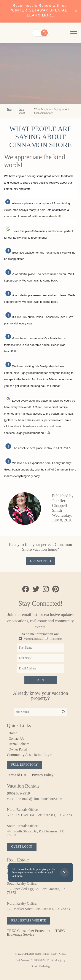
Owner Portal (18, 749)
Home (13, 733)
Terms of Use (17, 775)
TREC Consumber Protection (29, 931)
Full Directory (25, 765)
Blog (10, 109)
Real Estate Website (29, 921)
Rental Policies (19, 744)
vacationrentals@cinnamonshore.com (35, 799)
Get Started (40, 561)
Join (40, 680)
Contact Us (16, 738)
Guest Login (22, 847)
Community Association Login (30, 755)
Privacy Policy (43, 775)
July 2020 (22, 111)
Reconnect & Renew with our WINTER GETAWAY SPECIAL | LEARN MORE (41, 10)
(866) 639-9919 (18, 793)
